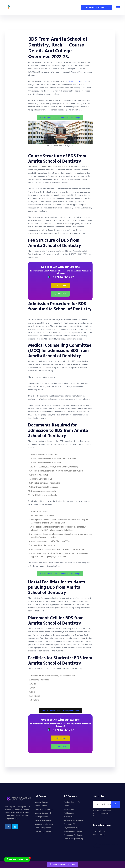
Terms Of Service (100, 831)
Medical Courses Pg (72, 802)
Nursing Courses (41, 817)
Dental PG (68, 806)
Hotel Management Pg (73, 839)
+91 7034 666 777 (60, 277)
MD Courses (69, 810)
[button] (62, 864)
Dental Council (74, 81)
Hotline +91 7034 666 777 (97, 8)
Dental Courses (41, 806)
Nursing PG (68, 817)
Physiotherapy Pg (71, 828)
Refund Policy (99, 835)
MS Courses (69, 813)
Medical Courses (41, 802)
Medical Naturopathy (43, 813)
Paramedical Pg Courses (74, 821)
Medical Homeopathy (44, 810)
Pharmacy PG (70, 824)
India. (85, 81)
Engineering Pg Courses (73, 835)
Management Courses (44, 824)
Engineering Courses (43, 832)
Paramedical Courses (43, 821)
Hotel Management (43, 828)
